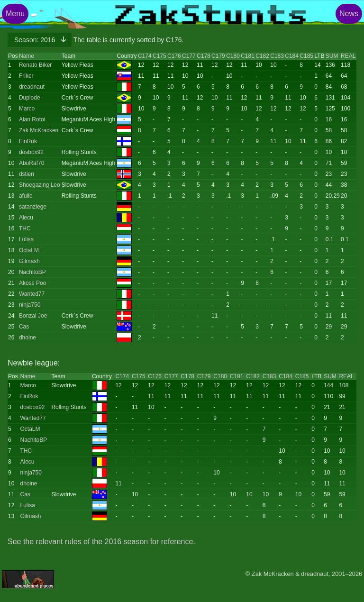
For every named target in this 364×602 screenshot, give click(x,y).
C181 (248, 56)
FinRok (28, 141)
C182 (262, 56)
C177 (189, 56)
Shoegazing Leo (40, 185)
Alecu (26, 218)
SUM (332, 56)
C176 (174, 56)
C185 (306, 56)
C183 (277, 56)
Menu (15, 14)
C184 (292, 56)
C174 (145, 56)
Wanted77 (32, 294)
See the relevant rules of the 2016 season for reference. (101, 542)
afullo (26, 196)
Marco (27, 109)
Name (27, 56)
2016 (36, 40)
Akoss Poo (32, 283)
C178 (204, 56)
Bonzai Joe (33, 316)
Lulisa (26, 239)
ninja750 (30, 305)
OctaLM (29, 250)
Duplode (30, 98)
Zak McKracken (39, 130)
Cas (24, 327)
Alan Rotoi (32, 119)
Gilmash (29, 261)
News (349, 14)
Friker (26, 76)
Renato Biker (35, 65)
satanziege (33, 207)
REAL (348, 56)
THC (25, 228)
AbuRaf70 (32, 163)
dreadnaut (32, 87)
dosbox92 (31, 152)
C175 (159, 56)
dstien (27, 174)
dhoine (27, 337)
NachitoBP (32, 272)
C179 (218, 56)
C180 (233, 56)
